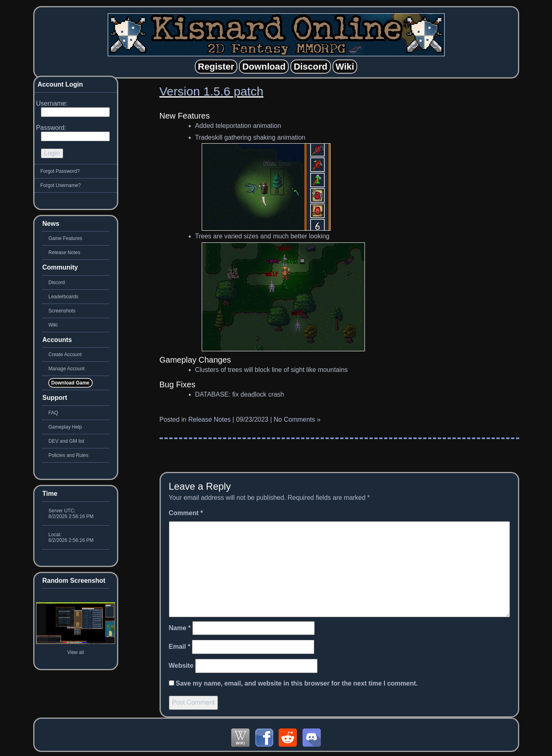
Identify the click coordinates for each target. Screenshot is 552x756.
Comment (186, 513)
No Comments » (297, 419)
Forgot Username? (61, 185)
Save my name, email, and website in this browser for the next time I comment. (297, 683)
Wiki (53, 325)
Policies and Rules (69, 455)
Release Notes (210, 419)
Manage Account (67, 369)
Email (180, 647)
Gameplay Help (65, 427)
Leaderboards (64, 297)
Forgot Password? (60, 171)
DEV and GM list (67, 441)
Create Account (65, 355)
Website (181, 666)
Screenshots (62, 311)
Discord (57, 282)
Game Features (65, 238)
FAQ (53, 413)
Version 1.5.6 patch (212, 91)
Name (180, 628)
